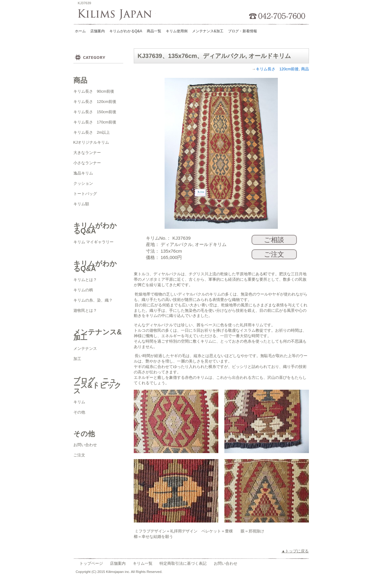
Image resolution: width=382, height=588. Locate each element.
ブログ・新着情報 (242, 31)
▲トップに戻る (295, 551)
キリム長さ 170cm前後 (95, 122)
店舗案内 (98, 31)
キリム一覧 (143, 563)
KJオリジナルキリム (91, 142)
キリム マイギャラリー (94, 242)
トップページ (91, 563)
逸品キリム (83, 173)
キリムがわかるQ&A (126, 31)
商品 (305, 69)
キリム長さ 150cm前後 (95, 112)
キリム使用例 (177, 31)
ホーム (80, 31)
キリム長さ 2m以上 (92, 132)
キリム (79, 402)
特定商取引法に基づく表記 (183, 563)
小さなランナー (87, 163)
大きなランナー (87, 153)
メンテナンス (85, 348)
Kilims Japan (117, 15)
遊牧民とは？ (85, 310)
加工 (77, 359)
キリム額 (81, 204)
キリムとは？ (85, 280)
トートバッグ (85, 194)
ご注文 (79, 455)
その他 (79, 412)
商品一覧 (154, 31)
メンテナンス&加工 (208, 31)
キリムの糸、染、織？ (93, 300)
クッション (83, 183)
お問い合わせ (85, 445)
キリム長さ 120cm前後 (95, 102)
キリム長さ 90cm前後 (94, 91)
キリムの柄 (83, 290)
